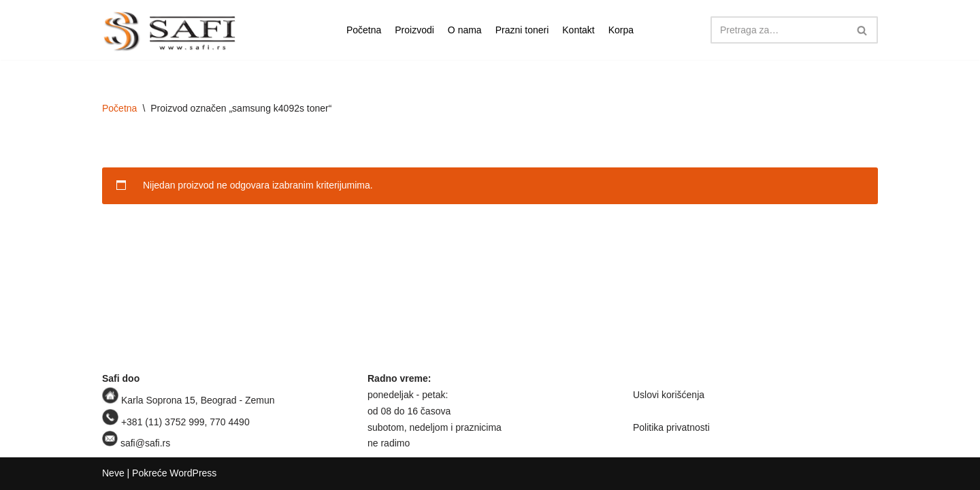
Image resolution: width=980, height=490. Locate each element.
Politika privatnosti (671, 427)
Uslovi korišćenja (669, 395)
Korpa (621, 30)
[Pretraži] (779, 30)
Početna (364, 30)
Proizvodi (414, 30)
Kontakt (578, 30)
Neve (113, 473)
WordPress (193, 473)
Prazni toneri (522, 30)
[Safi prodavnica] (170, 32)
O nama (465, 30)
